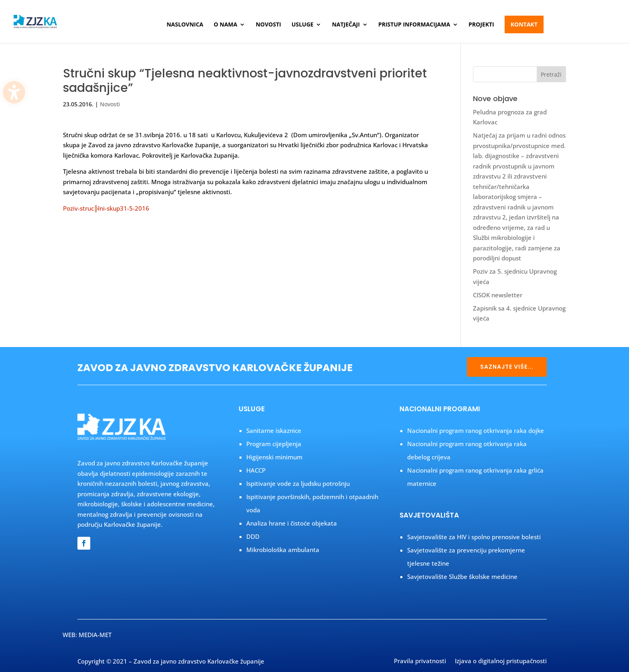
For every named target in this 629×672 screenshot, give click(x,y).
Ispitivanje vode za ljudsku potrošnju (298, 483)
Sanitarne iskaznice (274, 430)
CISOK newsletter (498, 295)
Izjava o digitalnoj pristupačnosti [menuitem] (501, 662)
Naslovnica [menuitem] (185, 25)
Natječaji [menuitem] (346, 25)
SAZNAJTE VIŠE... (507, 367)
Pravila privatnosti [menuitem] (420, 662)
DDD (253, 536)
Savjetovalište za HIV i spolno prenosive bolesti (474, 537)
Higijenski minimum (274, 457)
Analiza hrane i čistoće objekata (292, 523)
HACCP (256, 470)
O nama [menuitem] (226, 25)
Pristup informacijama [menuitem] (414, 25)
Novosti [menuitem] (268, 25)
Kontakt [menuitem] (524, 24)
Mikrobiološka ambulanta (283, 550)
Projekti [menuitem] (481, 25)
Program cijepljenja (274, 444)
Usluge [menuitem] (303, 25)
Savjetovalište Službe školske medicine (462, 577)
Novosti (110, 104)
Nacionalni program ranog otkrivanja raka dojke (476, 430)
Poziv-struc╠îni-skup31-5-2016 (106, 208)
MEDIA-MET (95, 635)
